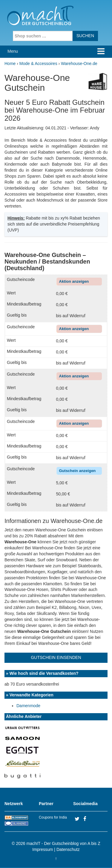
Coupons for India (53, 817)
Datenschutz (68, 849)
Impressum (43, 849)
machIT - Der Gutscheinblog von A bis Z (63, 843)
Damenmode (28, 706)
